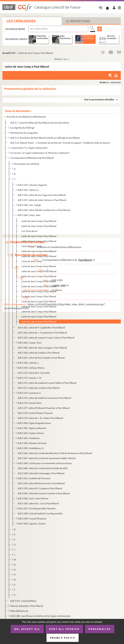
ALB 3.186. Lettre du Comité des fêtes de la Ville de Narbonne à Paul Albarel (55, 453)
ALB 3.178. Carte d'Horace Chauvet (35, 413)
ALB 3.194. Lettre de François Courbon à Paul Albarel (44, 493)
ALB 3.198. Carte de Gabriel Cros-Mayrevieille (40, 513)
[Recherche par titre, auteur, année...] (58, 29)
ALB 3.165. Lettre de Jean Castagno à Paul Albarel (42, 348)
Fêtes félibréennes (19, 611)
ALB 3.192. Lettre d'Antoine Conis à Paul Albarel (41, 483)
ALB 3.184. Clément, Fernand (32, 443)
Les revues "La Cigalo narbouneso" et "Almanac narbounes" (40, 153)
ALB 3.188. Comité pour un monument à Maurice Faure (45, 463)
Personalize (100, 629)
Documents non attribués (27, 164)
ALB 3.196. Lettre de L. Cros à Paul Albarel (38, 503)
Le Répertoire (78, 21)
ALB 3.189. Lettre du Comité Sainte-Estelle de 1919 (43, 468)
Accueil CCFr (9, 53)
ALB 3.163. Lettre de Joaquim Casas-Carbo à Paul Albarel (46, 338)
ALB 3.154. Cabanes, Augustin (32, 185)
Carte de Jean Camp (32, 246)
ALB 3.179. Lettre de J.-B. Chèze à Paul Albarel (40, 418)
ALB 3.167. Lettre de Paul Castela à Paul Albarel (41, 358)
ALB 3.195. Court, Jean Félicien (33, 498)
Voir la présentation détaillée (99, 99)
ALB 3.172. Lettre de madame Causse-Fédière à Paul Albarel (47, 383)
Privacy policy (63, 638)
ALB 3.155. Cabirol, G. (28, 190)
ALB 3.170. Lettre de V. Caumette (34, 373)
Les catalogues (21, 21)
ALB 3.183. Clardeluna (29, 438)
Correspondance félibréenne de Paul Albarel (32, 158)
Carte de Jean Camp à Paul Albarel (39, 266)
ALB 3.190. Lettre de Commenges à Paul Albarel (41, 473)
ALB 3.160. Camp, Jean (29, 215)
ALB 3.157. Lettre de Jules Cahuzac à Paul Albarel (42, 200)
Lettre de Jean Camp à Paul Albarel (39, 221)
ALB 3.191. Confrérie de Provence (34, 478)
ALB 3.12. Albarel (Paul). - (61, 143)
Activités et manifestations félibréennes (26, 117)
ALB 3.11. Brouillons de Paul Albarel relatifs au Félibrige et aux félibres (45, 138)
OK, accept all (27, 629)
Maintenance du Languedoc (24, 133)
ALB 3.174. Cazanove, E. (30, 393)
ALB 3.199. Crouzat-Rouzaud (32, 518)
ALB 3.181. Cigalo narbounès (32, 428)
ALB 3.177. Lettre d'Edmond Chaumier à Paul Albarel (44, 408)
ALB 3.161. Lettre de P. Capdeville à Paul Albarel (41, 328)
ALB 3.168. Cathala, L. (29, 363)
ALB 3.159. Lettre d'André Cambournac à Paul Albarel (44, 210)
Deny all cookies (64, 629)
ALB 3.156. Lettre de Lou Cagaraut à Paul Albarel (42, 195)
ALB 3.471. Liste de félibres (23, 601)
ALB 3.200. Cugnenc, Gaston (32, 523)
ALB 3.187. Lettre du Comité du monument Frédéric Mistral (47, 458)
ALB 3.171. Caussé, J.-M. (30, 378)
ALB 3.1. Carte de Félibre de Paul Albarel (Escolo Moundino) (40, 123)
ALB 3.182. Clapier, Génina (31, 433)
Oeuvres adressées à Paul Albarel (27, 606)
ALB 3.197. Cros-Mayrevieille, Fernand (36, 508)
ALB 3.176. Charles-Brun (30, 403)
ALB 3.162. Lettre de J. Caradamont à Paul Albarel (42, 333)
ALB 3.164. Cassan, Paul (30, 343)
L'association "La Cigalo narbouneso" (29, 148)
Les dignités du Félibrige (22, 128)
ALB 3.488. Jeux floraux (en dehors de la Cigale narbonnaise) (40, 616)
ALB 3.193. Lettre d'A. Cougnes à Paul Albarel (40, 488)
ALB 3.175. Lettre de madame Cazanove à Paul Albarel (44, 398)
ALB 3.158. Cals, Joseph (29, 205)
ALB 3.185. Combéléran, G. (31, 448)
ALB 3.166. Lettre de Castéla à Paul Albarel (39, 353)
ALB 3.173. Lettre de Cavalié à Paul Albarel (39, 388)
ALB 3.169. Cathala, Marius (31, 368)
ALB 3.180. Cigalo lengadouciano (34, 423)
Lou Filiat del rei (29, 231)
